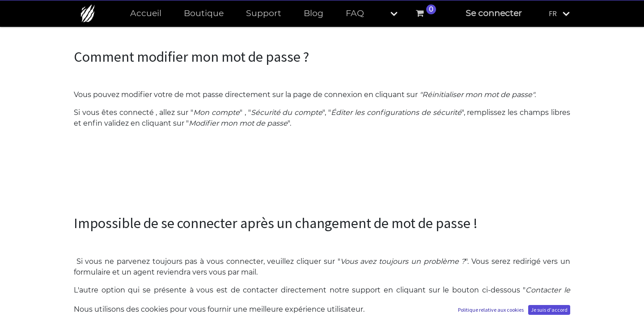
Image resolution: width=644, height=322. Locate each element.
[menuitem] (146, 14)
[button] (386, 14)
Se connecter (494, 13)
